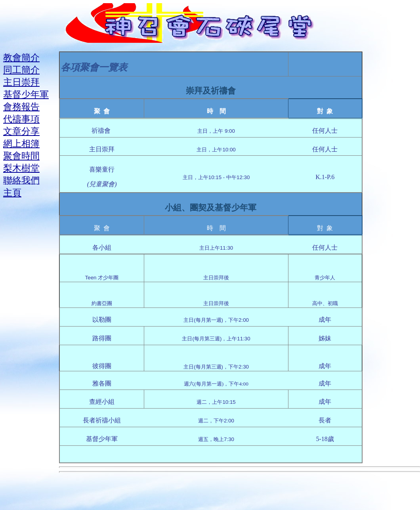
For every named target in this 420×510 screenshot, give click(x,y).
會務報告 (21, 107)
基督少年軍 (26, 94)
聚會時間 (21, 156)
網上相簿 (21, 143)
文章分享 (21, 131)
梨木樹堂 (21, 168)
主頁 (12, 193)
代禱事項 (21, 119)
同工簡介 (21, 70)
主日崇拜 (21, 82)
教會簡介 (21, 57)
